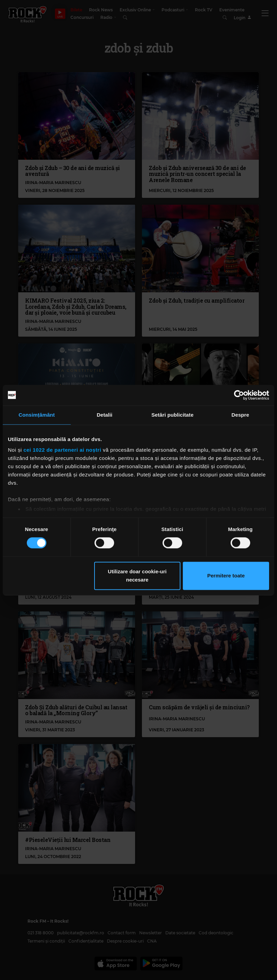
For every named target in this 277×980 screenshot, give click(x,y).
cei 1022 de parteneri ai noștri (62, 450)
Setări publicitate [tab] (172, 415)
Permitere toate (226, 576)
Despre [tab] (240, 415)
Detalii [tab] (104, 415)
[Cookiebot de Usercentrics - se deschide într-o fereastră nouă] (239, 395)
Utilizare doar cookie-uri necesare (137, 576)
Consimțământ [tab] (37, 415)
